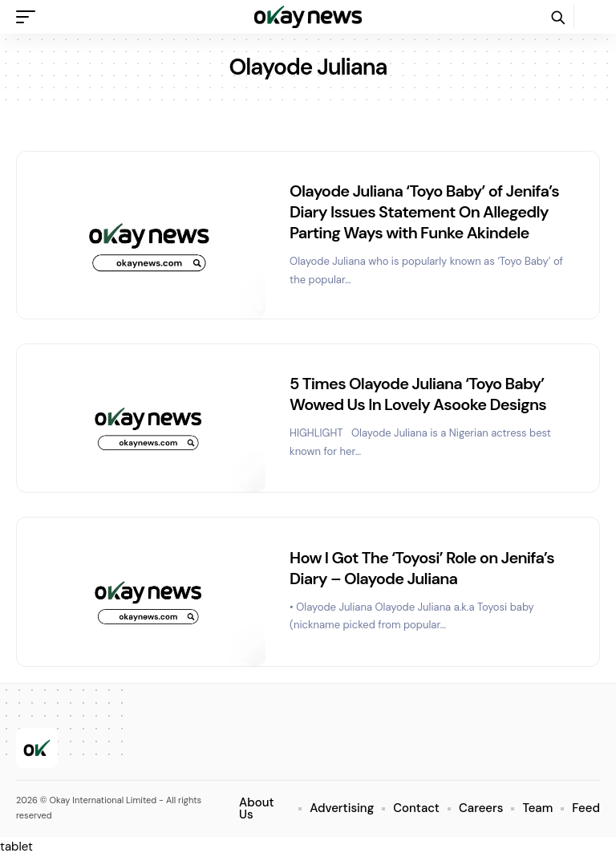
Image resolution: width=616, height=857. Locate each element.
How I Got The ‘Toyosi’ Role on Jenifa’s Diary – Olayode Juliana (422, 568)
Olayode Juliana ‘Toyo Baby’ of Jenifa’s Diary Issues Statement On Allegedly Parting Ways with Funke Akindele (424, 212)
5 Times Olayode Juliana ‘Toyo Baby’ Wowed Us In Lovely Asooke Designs (418, 394)
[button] (30, 17)
